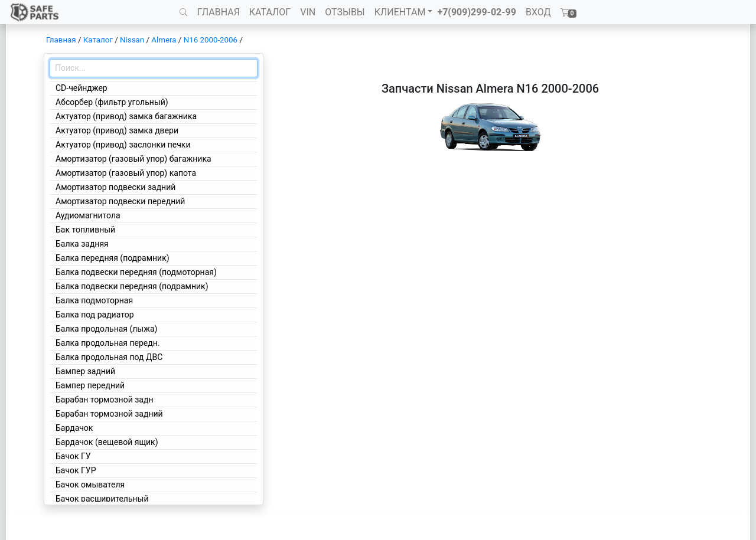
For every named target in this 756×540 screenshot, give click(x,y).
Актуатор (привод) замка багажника (126, 116)
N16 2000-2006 (211, 40)
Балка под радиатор (95, 315)
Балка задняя (82, 244)
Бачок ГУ (73, 456)
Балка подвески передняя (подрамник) (132, 286)
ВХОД (538, 12)
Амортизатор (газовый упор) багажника (133, 159)
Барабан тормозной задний (109, 414)
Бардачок (74, 428)
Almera (164, 40)
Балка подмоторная (94, 300)
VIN (308, 12)
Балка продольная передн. (108, 343)
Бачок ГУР (76, 470)
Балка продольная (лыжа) (106, 329)
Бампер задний (85, 371)
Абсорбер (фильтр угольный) (112, 102)
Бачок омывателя (90, 485)
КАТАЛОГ (270, 12)
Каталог (98, 40)
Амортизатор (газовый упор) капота (126, 173)
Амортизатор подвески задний (115, 187)
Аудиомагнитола (88, 215)
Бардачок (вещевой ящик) (107, 442)
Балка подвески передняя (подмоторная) (136, 272)
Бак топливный (85, 230)
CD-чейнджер (82, 88)
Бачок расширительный (102, 499)
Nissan (132, 40)
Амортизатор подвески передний (120, 201)
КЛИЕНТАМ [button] (400, 12)
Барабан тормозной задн (104, 400)
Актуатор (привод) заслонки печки (123, 145)
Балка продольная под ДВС (109, 357)
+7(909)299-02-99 (477, 12)
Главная (61, 40)
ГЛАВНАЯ (219, 12)
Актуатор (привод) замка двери (117, 130)
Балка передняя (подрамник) (113, 258)
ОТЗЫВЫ (345, 12)
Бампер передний (90, 385)
